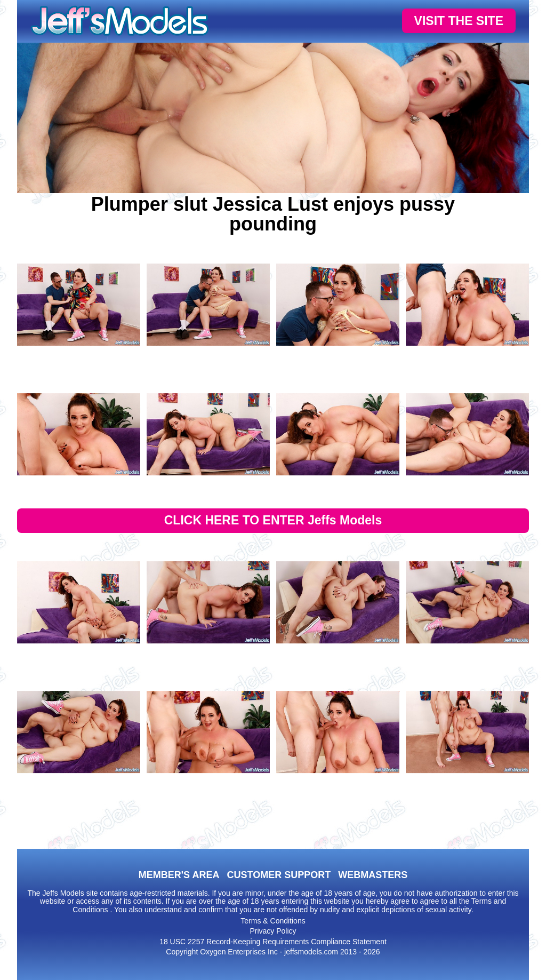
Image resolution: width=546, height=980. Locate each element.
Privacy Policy (273, 931)
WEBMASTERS (373, 875)
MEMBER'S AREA (179, 875)
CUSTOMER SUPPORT (279, 875)
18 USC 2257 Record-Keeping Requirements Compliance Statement (273, 942)
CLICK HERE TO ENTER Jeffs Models (273, 520)
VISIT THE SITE (459, 21)
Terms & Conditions (273, 921)
